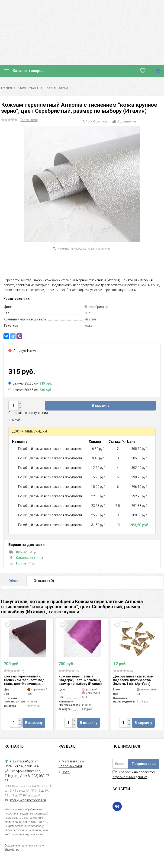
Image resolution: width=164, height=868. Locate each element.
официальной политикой (21, 822)
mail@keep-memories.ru (28, 800)
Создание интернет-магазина (23, 846)
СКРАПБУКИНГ (29, 88)
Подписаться (144, 764)
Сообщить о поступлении (28, 413)
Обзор (14, 581)
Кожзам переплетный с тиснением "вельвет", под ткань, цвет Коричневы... (24, 680)
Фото (66, 772)
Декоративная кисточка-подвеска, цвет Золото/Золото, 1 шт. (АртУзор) (133, 680)
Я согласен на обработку (134, 775)
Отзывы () (44, 581)
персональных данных (130, 777)
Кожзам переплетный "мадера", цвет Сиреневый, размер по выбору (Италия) (80, 680)
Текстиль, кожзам (56, 88)
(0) (14, 671)
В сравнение (124, 121)
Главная (6, 88)
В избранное (95, 121)
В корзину (100, 406)
